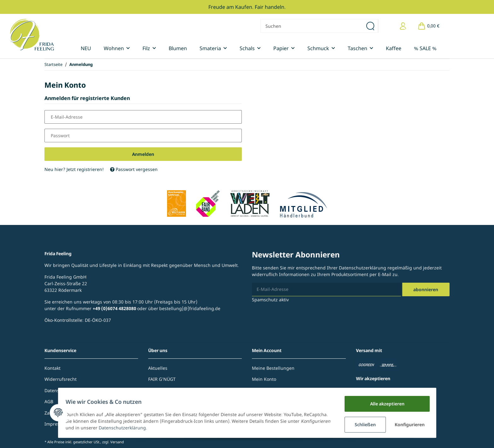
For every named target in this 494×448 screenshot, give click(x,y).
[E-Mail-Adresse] (326, 289)
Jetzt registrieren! (85, 169)
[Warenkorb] (428, 26)
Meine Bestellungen (273, 368)
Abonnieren (426, 289)
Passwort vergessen (134, 169)
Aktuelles (158, 368)
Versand (117, 442)
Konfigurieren (409, 424)
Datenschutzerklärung (363, 268)
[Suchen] (312, 26)
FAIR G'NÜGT (162, 379)
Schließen (363, 424)
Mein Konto (264, 379)
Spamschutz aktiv (270, 300)
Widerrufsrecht (61, 379)
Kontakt (52, 368)
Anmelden (143, 154)
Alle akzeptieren (384, 404)
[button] (403, 26)
